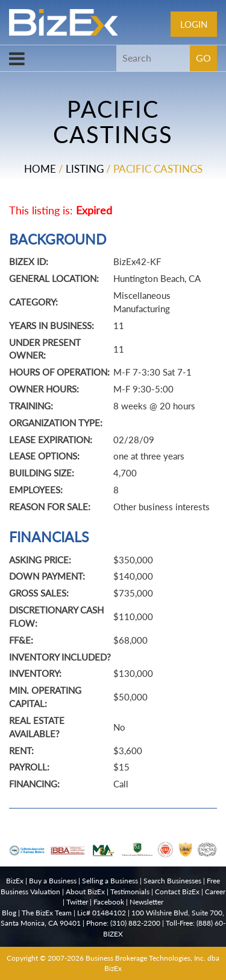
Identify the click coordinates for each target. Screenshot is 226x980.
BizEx (15, 881)
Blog (9, 913)
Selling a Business (110, 881)
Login (194, 24)
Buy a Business (53, 881)
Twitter (77, 902)
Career (215, 892)
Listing (85, 169)
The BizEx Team (47, 913)
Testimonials (130, 892)
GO (203, 58)
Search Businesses (172, 881)
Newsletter (146, 902)
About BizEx (85, 892)
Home (40, 169)
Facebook (109, 902)
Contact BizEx (177, 892)
